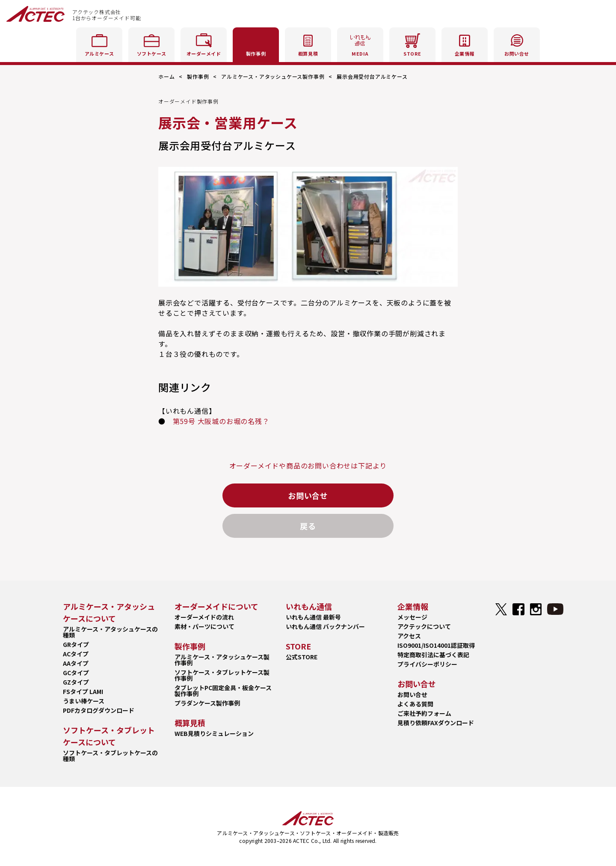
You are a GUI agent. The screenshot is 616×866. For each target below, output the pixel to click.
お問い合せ (308, 495)
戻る (308, 526)
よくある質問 (415, 704)
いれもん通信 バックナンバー (325, 626)
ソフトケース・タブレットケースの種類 (110, 756)
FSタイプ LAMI (83, 691)
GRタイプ (76, 644)
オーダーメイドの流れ (204, 617)
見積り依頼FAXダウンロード (436, 723)
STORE (412, 43)
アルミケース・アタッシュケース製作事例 (273, 76)
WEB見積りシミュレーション (214, 733)
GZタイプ (76, 682)
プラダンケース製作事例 (207, 703)
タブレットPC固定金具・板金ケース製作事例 (223, 691)
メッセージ (412, 617)
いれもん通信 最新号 (313, 617)
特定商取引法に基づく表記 (433, 655)
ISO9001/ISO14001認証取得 (436, 645)
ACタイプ (76, 654)
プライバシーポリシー (427, 664)
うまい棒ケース (84, 701)
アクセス (409, 636)
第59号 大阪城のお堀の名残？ (221, 421)
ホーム (166, 76)
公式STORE (302, 657)
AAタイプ (76, 663)
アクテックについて (424, 626)
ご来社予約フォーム (424, 713)
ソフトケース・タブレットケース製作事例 (222, 675)
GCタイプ (76, 673)
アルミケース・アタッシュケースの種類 (110, 632)
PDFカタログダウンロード (99, 710)
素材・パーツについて (204, 626)
